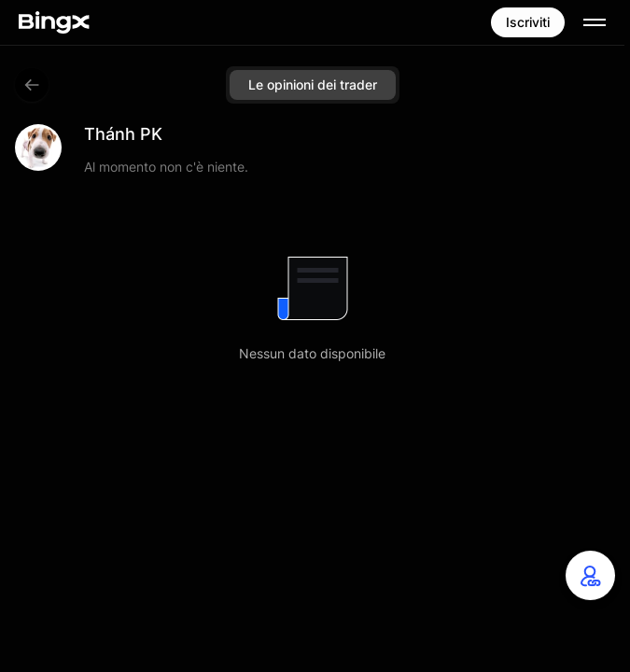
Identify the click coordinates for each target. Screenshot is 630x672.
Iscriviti (528, 22)
